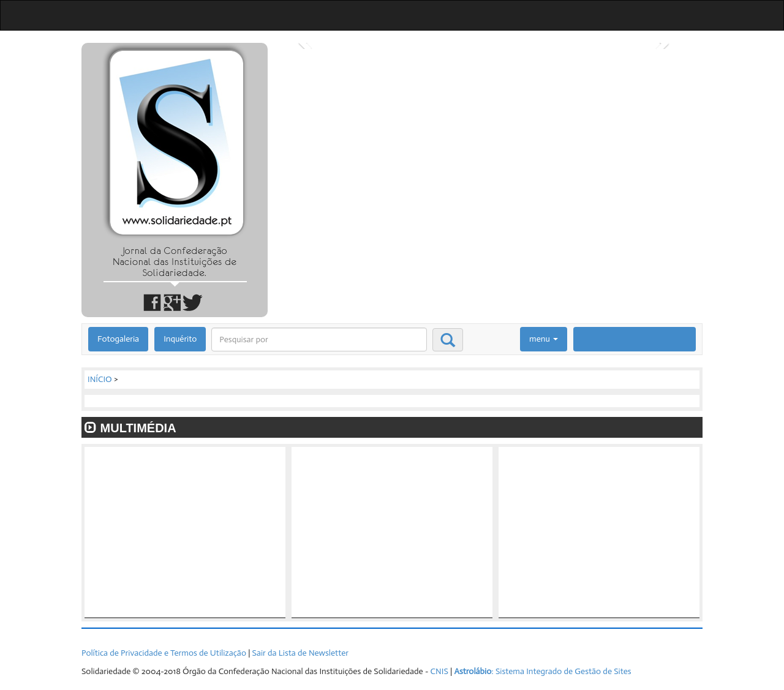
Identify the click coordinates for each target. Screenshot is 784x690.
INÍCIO (100, 379)
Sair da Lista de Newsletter (300, 653)
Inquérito (180, 339)
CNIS (439, 671)
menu (544, 339)
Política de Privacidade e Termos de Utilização (164, 653)
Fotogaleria (118, 339)
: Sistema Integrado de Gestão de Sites (542, 671)
